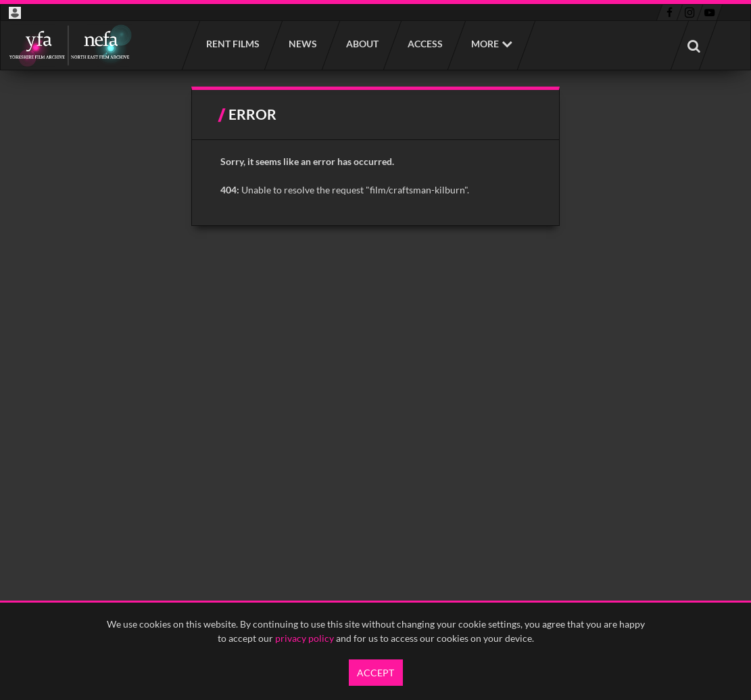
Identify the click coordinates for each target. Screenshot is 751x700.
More (485, 44)
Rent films (232, 44)
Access (425, 44)
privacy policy (305, 638)
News (302, 44)
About (362, 44)
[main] (376, 156)
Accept (375, 673)
